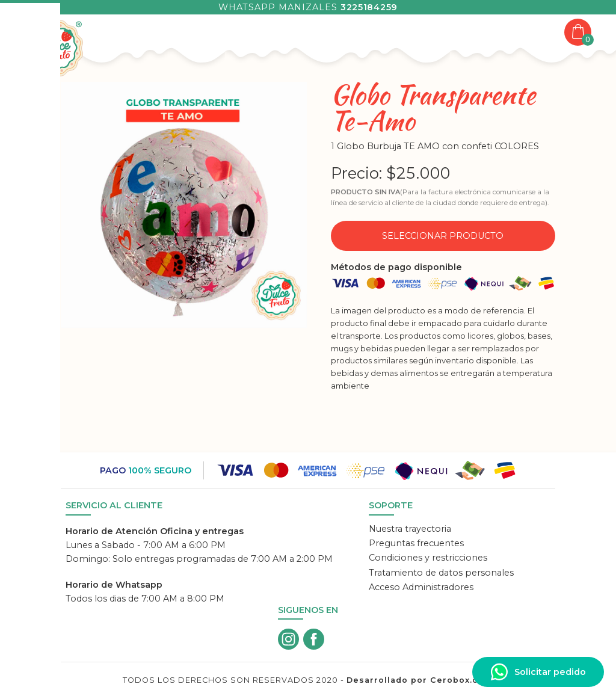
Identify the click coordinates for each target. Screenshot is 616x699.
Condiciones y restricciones (428, 558)
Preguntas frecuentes (416, 543)
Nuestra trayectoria (410, 529)
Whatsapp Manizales (308, 7)
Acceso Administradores (421, 587)
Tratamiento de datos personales (441, 573)
